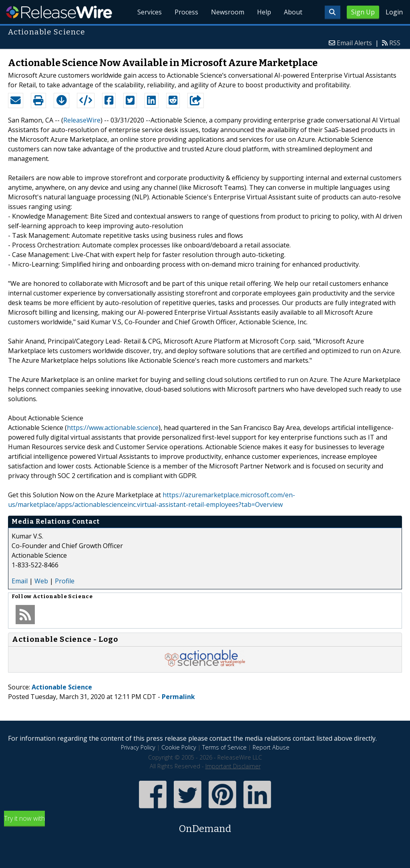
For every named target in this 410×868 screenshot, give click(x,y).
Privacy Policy (138, 747)
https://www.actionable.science (113, 428)
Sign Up (363, 12)
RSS (395, 43)
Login (394, 12)
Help (264, 12)
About (293, 12)
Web (41, 581)
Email (20, 581)
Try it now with (205, 825)
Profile (65, 581)
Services (150, 12)
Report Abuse (271, 747)
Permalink (178, 697)
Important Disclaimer (233, 766)
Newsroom (228, 12)
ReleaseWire (59, 12)
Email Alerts (354, 43)
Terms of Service (224, 747)
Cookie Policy (179, 747)
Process (186, 12)
